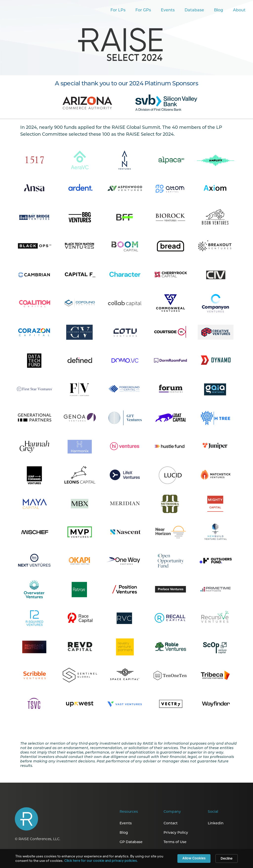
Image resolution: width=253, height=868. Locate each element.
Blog (219, 10)
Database (194, 10)
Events (168, 10)
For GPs (143, 10)
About (239, 10)
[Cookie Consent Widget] (126, 859)
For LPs (118, 10)
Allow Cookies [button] (194, 858)
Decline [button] (227, 858)
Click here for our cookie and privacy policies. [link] (101, 860)
